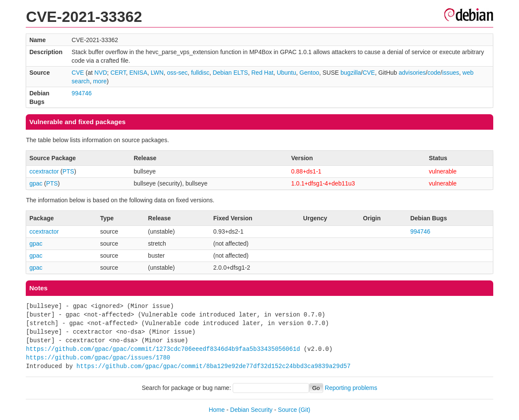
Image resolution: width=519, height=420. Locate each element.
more (100, 81)
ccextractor (44, 171)
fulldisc (200, 73)
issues (451, 73)
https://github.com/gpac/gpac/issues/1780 (98, 358)
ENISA (138, 73)
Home (217, 410)
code (434, 73)
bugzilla (351, 73)
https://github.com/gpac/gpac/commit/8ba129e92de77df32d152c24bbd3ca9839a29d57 (213, 366)
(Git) (305, 410)
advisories (412, 73)
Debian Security (251, 410)
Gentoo (310, 73)
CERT (118, 73)
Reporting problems (351, 388)
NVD (101, 73)
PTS (68, 171)
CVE (78, 73)
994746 (82, 93)
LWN (157, 73)
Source (287, 410)
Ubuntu (287, 73)
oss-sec (177, 73)
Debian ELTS (230, 73)
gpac (36, 183)
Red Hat (262, 73)
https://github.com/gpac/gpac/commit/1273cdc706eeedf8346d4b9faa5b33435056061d (163, 349)
